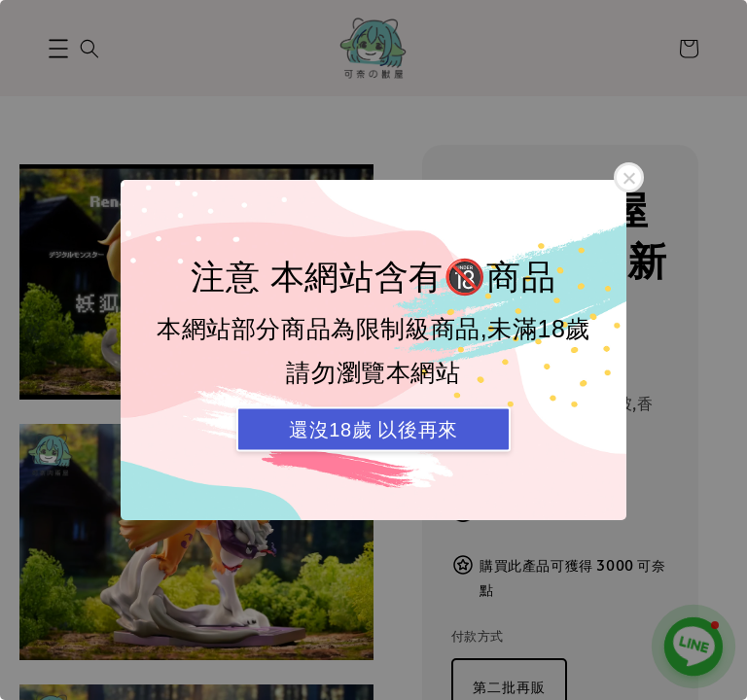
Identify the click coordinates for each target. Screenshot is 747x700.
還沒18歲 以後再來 (373, 430)
